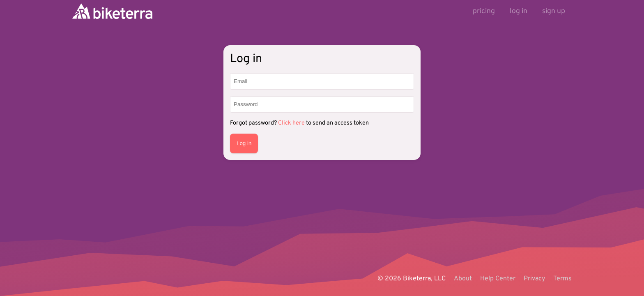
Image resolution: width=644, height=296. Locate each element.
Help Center (498, 279)
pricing (484, 11)
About (463, 279)
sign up (554, 11)
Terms (562, 279)
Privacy (534, 279)
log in (519, 11)
